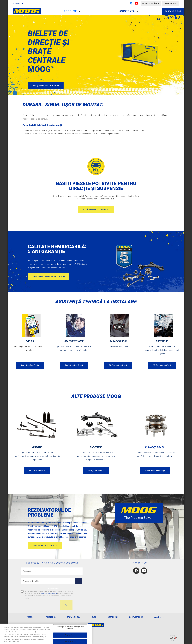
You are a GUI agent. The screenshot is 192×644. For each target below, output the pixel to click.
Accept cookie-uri (70, 641)
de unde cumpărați (151, 3)
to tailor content (53, 589)
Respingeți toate (70, 635)
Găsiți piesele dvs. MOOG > (96, 209)
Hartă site (160, 617)
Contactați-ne (170, 3)
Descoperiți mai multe (44, 546)
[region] (46, 634)
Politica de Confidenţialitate (49, 594)
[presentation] (40, 605)
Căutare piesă (171, 11)
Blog (94, 617)
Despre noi (113, 617)
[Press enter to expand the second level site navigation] (78, 11)
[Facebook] (131, 4)
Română (17, 3)
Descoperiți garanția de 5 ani (48, 276)
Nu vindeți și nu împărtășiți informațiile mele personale (70, 628)
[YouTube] (136, 4)
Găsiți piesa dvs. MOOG (45, 85)
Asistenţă (124, 11)
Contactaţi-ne (136, 617)
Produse (69, 11)
